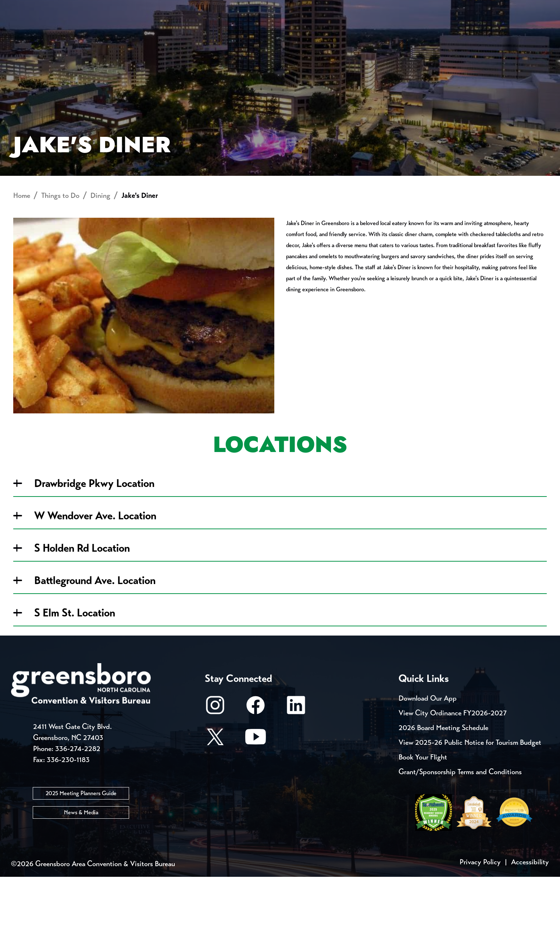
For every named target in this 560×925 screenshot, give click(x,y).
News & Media (81, 860)
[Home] (221, 31)
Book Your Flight (423, 805)
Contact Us (136, 7)
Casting (293, 7)
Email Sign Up (199, 7)
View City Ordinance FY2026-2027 (453, 761)
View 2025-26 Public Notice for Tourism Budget (470, 791)
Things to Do (316, 31)
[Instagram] (215, 757)
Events (29, 7)
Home (22, 244)
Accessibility (530, 910)
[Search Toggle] (535, 31)
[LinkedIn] (296, 757)
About (29, 31)
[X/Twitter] (215, 788)
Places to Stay (111, 31)
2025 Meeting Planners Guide (81, 841)
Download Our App (428, 746)
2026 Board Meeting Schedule (443, 776)
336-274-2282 (78, 796)
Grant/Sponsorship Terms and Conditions (460, 820)
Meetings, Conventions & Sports (445, 31)
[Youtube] (256, 788)
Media (251, 7)
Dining (100, 244)
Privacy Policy (480, 910)
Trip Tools (78, 7)
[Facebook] (256, 757)
